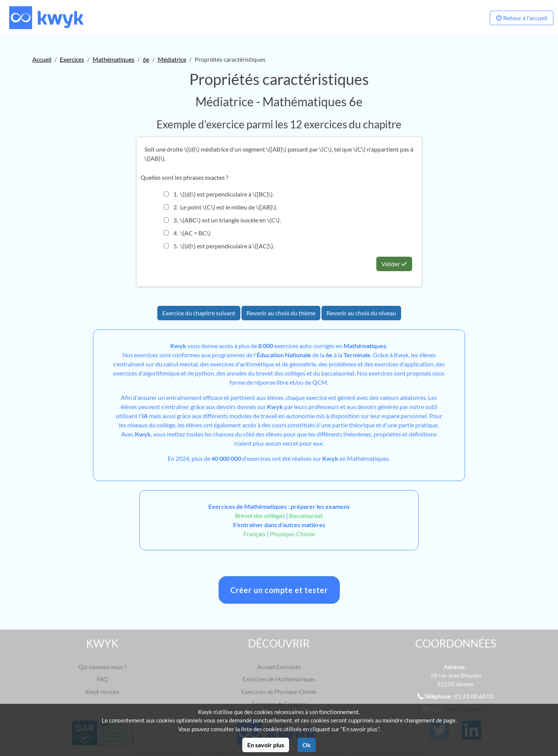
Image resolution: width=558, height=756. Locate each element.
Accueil (42, 59)
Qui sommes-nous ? (102, 667)
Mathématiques (114, 59)
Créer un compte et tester (279, 590)
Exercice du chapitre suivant (199, 313)
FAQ (102, 679)
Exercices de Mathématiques (279, 679)
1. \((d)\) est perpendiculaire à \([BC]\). (219, 194)
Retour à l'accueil (522, 18)
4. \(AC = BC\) (187, 233)
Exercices (72, 59)
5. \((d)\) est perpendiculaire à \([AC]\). (219, 246)
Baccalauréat (306, 515)
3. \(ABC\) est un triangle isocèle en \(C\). (222, 220)
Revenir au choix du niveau (361, 313)
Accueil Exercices (279, 667)
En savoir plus (266, 745)
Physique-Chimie (292, 534)
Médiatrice (172, 59)
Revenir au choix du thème (281, 313)
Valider (394, 264)
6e (146, 59)
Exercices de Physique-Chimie (279, 692)
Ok (307, 745)
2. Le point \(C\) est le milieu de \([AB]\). (221, 207)
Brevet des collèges (261, 515)
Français (254, 534)
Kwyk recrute (102, 692)
